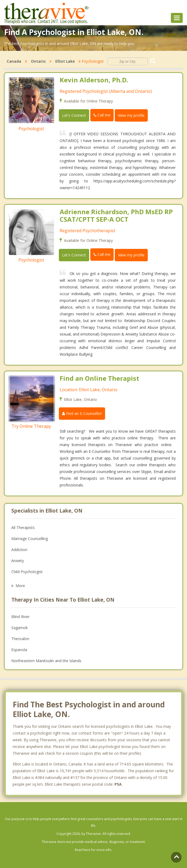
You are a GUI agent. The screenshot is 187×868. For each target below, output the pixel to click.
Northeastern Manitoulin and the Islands (46, 661)
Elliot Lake (65, 61)
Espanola (19, 650)
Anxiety (18, 561)
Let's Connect (74, 115)
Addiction (19, 550)
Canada (14, 61)
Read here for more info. (93, 850)
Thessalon (20, 639)
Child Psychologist (27, 572)
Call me (102, 115)
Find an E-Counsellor (82, 413)
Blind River (20, 617)
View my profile (131, 115)
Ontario (38, 61)
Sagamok (19, 628)
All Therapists (23, 527)
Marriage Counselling (30, 539)
